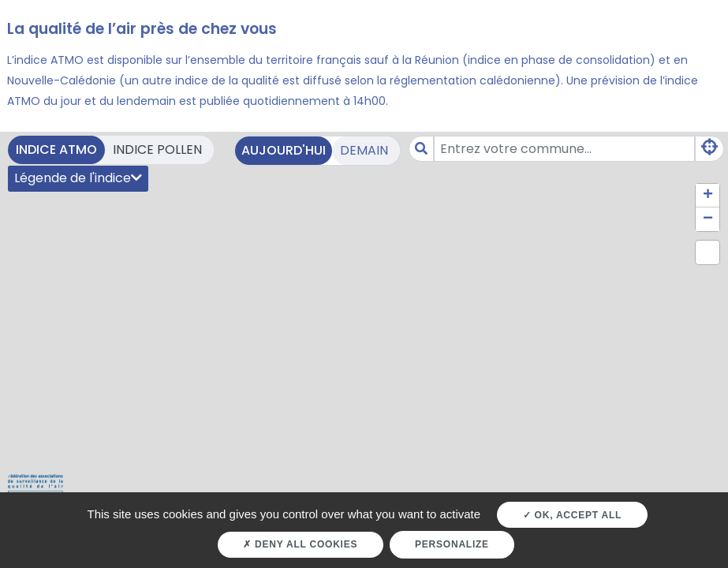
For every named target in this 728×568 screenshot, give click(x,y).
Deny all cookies (300, 544)
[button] (707, 196)
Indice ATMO (56, 149)
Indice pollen (157, 149)
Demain (364, 150)
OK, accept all (572, 515)
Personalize (452, 544)
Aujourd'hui (284, 150)
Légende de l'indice (78, 178)
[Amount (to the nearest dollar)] (565, 149)
